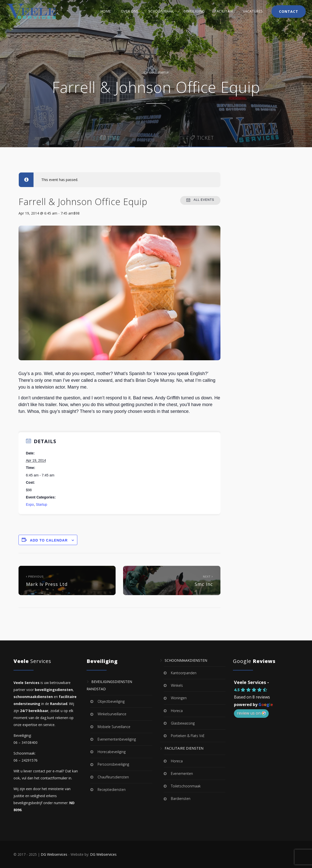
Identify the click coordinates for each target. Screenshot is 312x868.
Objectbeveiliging (111, 701)
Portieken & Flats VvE (188, 736)
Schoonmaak (161, 11)
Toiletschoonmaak (186, 786)
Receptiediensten (112, 790)
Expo (153, 73)
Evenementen (182, 773)
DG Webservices (54, 854)
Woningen (179, 698)
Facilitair (224, 11)
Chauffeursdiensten (113, 777)
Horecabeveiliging (112, 752)
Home (106, 11)
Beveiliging (194, 11)
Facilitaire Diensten (184, 748)
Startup (163, 73)
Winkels (177, 685)
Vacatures (253, 11)
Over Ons (130, 11)
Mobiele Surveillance (114, 727)
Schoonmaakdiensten (186, 660)
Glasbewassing (183, 723)
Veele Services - (251, 682)
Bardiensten (181, 799)
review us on (251, 713)
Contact (289, 11)
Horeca (177, 711)
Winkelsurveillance (112, 714)
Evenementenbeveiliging (117, 739)
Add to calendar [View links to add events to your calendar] (49, 540)
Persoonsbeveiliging (113, 764)
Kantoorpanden (184, 673)
